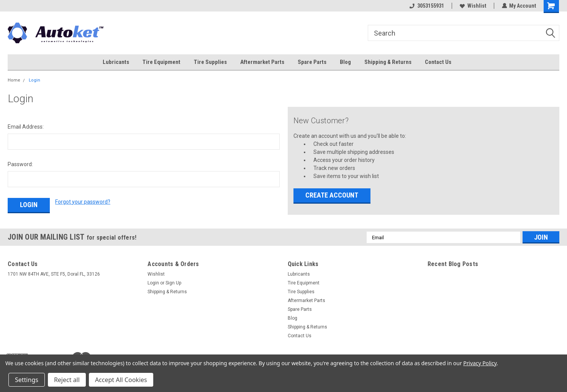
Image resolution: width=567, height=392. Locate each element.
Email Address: (26, 127)
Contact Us (438, 62)
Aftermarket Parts (262, 62)
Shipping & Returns (388, 62)
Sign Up (173, 283)
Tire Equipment (161, 62)
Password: (20, 164)
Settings (27, 380)
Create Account (332, 195)
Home (14, 80)
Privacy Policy (480, 363)
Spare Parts (312, 62)
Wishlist (473, 6)
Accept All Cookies (121, 380)
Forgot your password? (83, 202)
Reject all (67, 380)
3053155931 (426, 6)
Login (34, 80)
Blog (345, 62)
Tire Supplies (210, 62)
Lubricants (116, 62)
